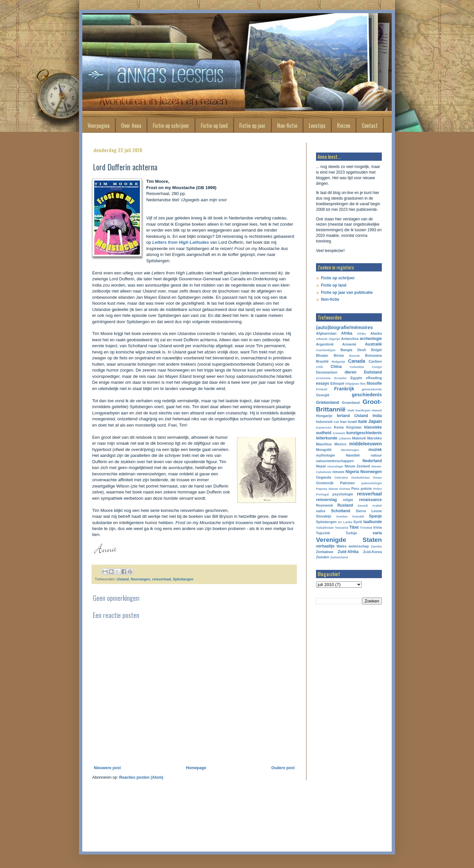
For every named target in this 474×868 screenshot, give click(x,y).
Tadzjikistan (325, 528)
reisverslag (326, 500)
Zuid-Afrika (348, 552)
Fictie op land (214, 126)
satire (321, 511)
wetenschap (359, 546)
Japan (375, 421)
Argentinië (325, 344)
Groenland (351, 403)
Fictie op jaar (252, 126)
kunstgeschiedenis (364, 433)
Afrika (347, 333)
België (377, 350)
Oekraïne (341, 477)
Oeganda (324, 477)
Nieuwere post (107, 768)
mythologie (326, 455)
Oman (377, 477)
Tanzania (342, 528)
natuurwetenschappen (335, 461)
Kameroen (324, 427)
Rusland (345, 505)
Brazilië (322, 361)
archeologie (371, 339)
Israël (352, 422)
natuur (376, 455)
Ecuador (340, 378)
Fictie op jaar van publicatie (347, 293)
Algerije (334, 339)
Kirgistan (354, 427)
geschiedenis (367, 395)
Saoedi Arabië (370, 505)
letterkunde (327, 438)
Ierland (343, 416)
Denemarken (327, 372)
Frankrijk (344, 389)
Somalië (358, 516)
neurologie (335, 466)
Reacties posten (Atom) (141, 777)
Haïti (351, 410)
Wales (342, 546)
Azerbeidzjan (326, 350)
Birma (339, 355)
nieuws (338, 472)
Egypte (356, 378)
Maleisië (359, 438)
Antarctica (350, 339)
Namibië (353, 455)
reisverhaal (161, 579)
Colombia (357, 367)
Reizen (344, 126)
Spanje (375, 516)
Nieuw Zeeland (357, 466)
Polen (378, 489)
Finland (322, 389)
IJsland (123, 579)
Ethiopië (338, 383)
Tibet (354, 527)
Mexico (341, 444)
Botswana (373, 355)
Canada (357, 361)
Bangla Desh (353, 350)
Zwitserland (339, 557)
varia (377, 533)
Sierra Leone (369, 511)
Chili (319, 367)
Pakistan (347, 483)
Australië (373, 344)
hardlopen (363, 410)
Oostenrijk (325, 483)
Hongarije (324, 416)
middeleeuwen (366, 444)
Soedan (342, 516)
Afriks (361, 334)
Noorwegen (140, 579)
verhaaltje (325, 546)
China (336, 367)
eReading (374, 378)
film (363, 384)
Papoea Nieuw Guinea (333, 489)
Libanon (345, 438)
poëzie (366, 489)
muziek (375, 450)
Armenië (349, 344)
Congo (377, 367)
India (377, 416)
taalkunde (373, 522)
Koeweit (339, 433)
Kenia (339, 427)
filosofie (374, 383)
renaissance (370, 500)
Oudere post (283, 768)
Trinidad (366, 528)
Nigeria (352, 472)
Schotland (341, 511)
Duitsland (373, 372)
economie (323, 378)
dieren (351, 372)
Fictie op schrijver (171, 126)
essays (323, 383)
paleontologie (372, 483)
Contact (370, 126)
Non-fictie (287, 126)
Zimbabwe (325, 552)
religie (348, 500)
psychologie (343, 494)
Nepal (321, 466)
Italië (363, 422)
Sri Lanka (345, 522)
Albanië (322, 339)
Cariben (375, 361)
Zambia (376, 546)
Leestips (317, 126)
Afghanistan (326, 333)
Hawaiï (377, 410)
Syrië (358, 522)
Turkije (351, 533)
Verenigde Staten (349, 540)
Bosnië (355, 356)
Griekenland (327, 403)
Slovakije (324, 516)
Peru (355, 489)
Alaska (376, 333)
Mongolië (324, 450)
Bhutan (322, 355)
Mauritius (324, 444)
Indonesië (324, 422)
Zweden (323, 557)
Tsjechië (323, 533)
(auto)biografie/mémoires (344, 327)
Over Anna (131, 126)
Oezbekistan (361, 477)
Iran (343, 422)
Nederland (372, 461)
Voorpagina (99, 126)
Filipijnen (352, 384)
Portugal (322, 494)
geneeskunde (372, 389)
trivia (378, 527)
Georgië (323, 395)
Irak (337, 422)
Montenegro (350, 450)
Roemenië (325, 505)
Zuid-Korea (372, 552)
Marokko (375, 438)
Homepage (196, 768)
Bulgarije (339, 362)
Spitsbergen (183, 579)
